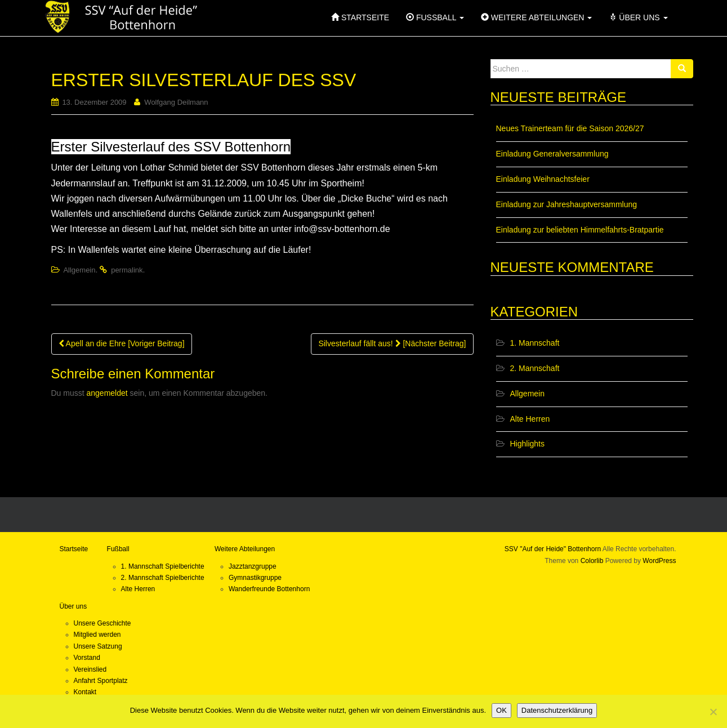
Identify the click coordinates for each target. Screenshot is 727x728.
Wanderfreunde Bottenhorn (269, 589)
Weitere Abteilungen (245, 549)
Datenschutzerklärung (557, 710)
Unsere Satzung (98, 646)
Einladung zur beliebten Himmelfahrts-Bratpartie (580, 230)
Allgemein (79, 270)
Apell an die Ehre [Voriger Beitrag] (122, 343)
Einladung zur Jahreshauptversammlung (567, 204)
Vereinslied (90, 669)
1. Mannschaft (535, 343)
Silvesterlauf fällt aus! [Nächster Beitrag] (392, 343)
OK (501, 710)
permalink (127, 270)
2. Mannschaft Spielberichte (163, 578)
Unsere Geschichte (102, 623)
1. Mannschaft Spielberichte (163, 566)
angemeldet (107, 393)
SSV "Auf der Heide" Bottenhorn (553, 549)
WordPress (659, 561)
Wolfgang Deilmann (176, 102)
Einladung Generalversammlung (552, 154)
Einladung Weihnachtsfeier (543, 179)
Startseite (74, 549)
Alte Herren (530, 419)
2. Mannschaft (535, 368)
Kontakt (85, 692)
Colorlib (592, 561)
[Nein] (713, 712)
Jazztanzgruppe (253, 566)
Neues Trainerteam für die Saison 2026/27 (570, 128)
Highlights (527, 444)
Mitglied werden (97, 635)
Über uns (73, 606)
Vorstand (87, 658)
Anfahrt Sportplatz (101, 681)
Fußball (118, 549)
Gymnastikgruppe (255, 578)
